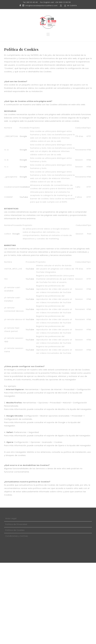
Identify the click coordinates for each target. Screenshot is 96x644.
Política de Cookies (15, 530)
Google (23, 136)
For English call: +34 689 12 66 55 (55, 2)
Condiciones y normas (17, 536)
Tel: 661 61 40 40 (30, 2)
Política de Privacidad (16, 524)
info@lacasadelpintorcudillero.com (41, 6)
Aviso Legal (11, 518)
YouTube (24, 197)
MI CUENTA (72, 6)
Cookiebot (25, 187)
